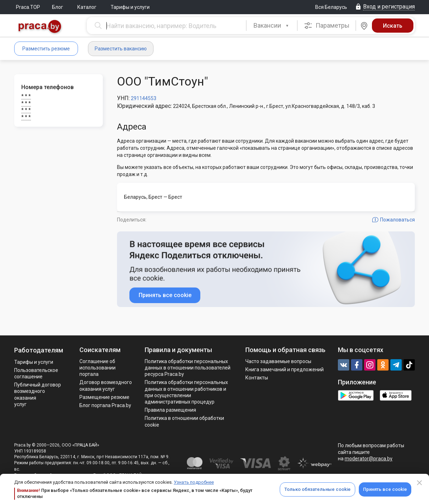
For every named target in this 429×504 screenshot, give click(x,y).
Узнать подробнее (194, 482)
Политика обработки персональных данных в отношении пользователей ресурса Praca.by (188, 368)
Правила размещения (170, 410)
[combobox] (272, 26)
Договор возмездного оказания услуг (106, 385)
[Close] (419, 483)
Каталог (87, 7)
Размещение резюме (104, 397)
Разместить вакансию (121, 49)
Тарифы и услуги (130, 7)
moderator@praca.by (369, 459)
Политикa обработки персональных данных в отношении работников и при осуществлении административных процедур (186, 392)
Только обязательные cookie (317, 489)
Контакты (257, 378)
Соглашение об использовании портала (97, 368)
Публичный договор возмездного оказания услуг (38, 395)
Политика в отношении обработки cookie (184, 421)
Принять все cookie (385, 489)
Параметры (327, 26)
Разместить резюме (46, 49)
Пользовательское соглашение (36, 373)
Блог (58, 7)
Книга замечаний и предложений (285, 369)
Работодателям (39, 350)
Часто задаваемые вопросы (278, 361)
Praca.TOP (28, 7)
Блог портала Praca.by (105, 405)
